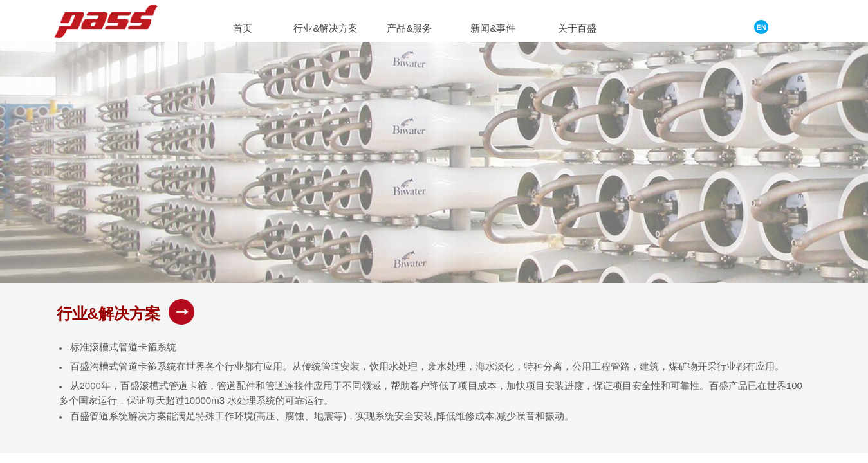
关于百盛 (577, 28)
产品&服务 (409, 28)
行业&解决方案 (326, 28)
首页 (243, 28)
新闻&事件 (493, 28)
